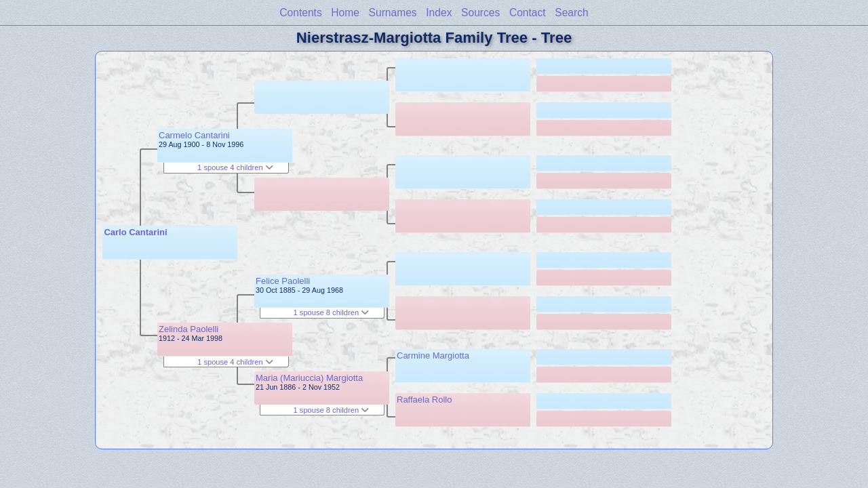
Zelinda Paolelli (189, 329)
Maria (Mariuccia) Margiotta (309, 378)
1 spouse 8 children (332, 312)
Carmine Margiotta (433, 355)
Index (439, 13)
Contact (528, 13)
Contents (300, 13)
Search (571, 13)
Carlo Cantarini (135, 232)
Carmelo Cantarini (194, 135)
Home (345, 13)
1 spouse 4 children (235, 167)
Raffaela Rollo (424, 400)
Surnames (393, 13)
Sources (480, 13)
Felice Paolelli (283, 281)
